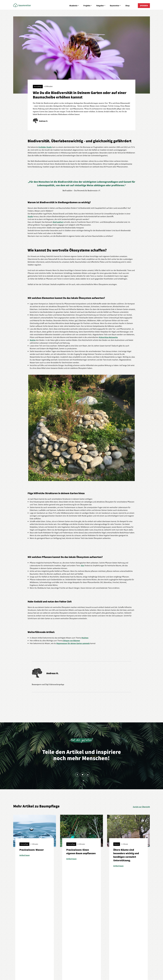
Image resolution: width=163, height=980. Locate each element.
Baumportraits (46, 925)
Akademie (74, 6)
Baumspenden (19, 929)
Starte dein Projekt (21, 937)
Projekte (88, 6)
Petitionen (17, 933)
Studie (30, 216)
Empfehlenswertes (48, 933)
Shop (127, 6)
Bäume (43, 917)
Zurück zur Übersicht (141, 807)
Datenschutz (78, 970)
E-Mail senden (82, 930)
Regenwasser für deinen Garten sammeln (73, 643)
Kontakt (130, 921)
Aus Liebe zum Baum (21, 917)
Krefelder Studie (45, 147)
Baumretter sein (47, 929)
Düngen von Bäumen (71, 641)
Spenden (130, 929)
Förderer (103, 917)
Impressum (68, 970)
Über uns (130, 917)
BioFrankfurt (58, 222)
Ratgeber (101, 6)
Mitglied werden (133, 925)
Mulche (33, 340)
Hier (82, 565)
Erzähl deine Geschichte (109, 925)
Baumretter (116, 6)
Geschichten (104, 921)
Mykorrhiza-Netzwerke (108, 337)
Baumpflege (45, 921)
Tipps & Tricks (46, 937)
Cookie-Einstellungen (92, 970)
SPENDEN (144, 6)
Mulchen (85, 638)
